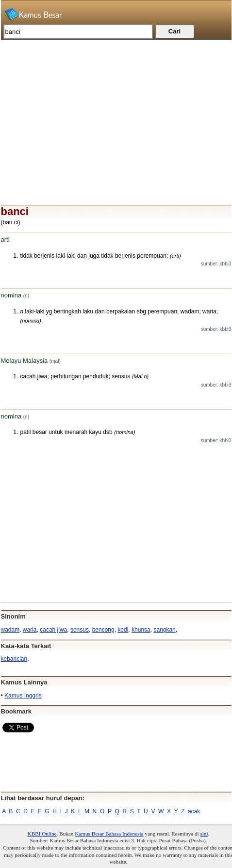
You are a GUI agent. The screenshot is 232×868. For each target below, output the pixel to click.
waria (30, 630)
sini (204, 834)
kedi (123, 630)
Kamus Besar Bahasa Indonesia (109, 834)
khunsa (141, 630)
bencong (103, 630)
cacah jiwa (53, 630)
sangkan (164, 630)
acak (194, 811)
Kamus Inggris (23, 696)
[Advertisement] (116, 108)
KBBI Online (42, 834)
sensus (80, 630)
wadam (10, 630)
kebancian (14, 659)
